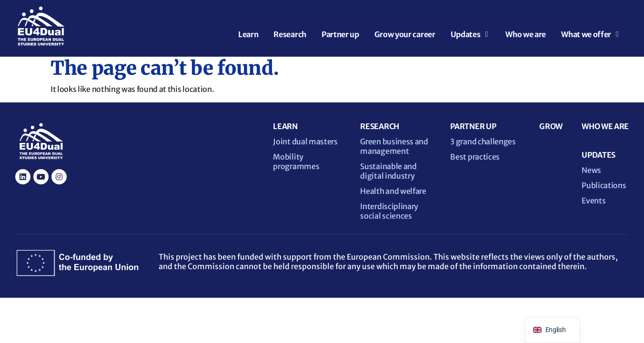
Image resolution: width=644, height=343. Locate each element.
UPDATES (599, 155)
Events (594, 201)
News (591, 170)
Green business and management (394, 146)
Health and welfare (393, 191)
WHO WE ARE (605, 126)
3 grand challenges (483, 141)
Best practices (475, 157)
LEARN (285, 126)
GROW (551, 126)
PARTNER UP (473, 126)
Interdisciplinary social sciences (389, 211)
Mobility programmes (296, 161)
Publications (604, 185)
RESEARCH (379, 126)
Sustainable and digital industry (388, 171)
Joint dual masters (305, 141)
